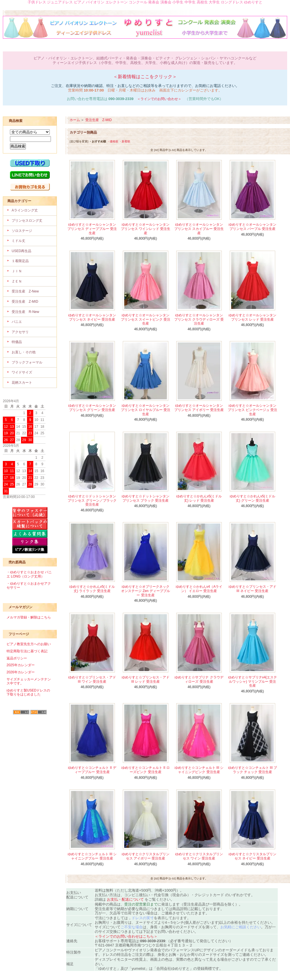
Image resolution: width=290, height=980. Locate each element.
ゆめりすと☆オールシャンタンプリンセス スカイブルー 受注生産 (199, 229)
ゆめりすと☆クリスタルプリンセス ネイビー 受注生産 (252, 856)
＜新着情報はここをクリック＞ (145, 77)
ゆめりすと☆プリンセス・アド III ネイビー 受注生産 (252, 589)
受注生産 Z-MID (25, 302)
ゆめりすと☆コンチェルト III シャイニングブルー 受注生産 (92, 856)
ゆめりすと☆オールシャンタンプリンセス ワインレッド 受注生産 (146, 229)
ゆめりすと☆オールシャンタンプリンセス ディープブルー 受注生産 (92, 229)
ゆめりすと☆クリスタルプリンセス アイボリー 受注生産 (146, 856)
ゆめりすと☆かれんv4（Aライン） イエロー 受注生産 (199, 589)
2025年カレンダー (21, 665)
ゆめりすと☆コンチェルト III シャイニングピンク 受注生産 (199, 770)
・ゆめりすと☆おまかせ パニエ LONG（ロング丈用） (29, 574)
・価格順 (113, 141)
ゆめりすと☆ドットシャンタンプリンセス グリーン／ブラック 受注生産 (92, 500)
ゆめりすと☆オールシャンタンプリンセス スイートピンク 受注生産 (146, 319)
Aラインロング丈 (25, 210)
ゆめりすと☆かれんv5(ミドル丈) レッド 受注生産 (199, 498)
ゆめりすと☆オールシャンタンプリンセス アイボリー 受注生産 (199, 408)
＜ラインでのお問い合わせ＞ (159, 99)
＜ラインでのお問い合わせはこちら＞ (126, 936)
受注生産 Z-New (25, 291)
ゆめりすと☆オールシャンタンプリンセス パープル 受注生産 (252, 227)
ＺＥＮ (17, 281)
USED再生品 (21, 251)
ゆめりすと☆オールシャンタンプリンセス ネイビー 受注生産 (92, 317)
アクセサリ (20, 332)
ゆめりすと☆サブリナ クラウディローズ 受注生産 (199, 679)
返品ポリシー (17, 658)
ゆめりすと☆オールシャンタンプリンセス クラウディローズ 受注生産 (199, 319)
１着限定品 (20, 261)
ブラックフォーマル (27, 362)
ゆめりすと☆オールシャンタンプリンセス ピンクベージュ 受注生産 (253, 410)
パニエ (17, 322)
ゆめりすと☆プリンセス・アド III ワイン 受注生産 (92, 679)
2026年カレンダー (21, 672)
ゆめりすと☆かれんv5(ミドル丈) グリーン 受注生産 (253, 498)
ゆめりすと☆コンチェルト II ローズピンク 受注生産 (145, 770)
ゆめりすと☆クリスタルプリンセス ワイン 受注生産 (199, 856)
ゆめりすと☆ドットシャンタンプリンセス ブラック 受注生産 (146, 498)
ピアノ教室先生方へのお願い (29, 644)
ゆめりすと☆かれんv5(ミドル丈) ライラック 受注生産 (92, 589)
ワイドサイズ (22, 372)
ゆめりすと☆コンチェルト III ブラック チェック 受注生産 (253, 770)
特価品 (17, 342)
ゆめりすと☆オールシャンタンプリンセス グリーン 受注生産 (92, 408)
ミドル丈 (18, 241)
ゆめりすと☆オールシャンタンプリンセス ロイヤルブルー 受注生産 (146, 410)
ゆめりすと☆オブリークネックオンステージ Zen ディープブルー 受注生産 (145, 591)
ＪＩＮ (17, 271)
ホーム (75, 120)
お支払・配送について (125, 899)
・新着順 (125, 141)
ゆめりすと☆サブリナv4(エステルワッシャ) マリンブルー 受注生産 (253, 681)
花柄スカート (22, 383)
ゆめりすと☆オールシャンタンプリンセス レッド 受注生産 (252, 317)
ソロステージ (22, 231)
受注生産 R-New (25, 312)
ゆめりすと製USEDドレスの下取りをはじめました (28, 693)
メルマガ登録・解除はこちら (29, 617)
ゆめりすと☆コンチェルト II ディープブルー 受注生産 (92, 770)
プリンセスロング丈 (27, 221)
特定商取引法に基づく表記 (27, 651)
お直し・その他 (24, 352)
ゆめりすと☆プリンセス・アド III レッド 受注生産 (146, 679)
